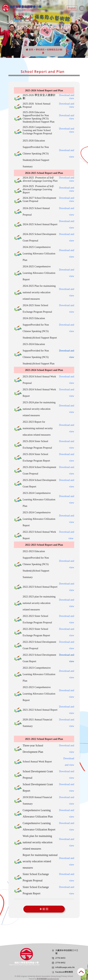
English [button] (72, 8)
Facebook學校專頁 (64, 972)
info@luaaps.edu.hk (65, 967)
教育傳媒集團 (42, 979)
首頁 (29, 50)
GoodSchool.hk (53, 979)
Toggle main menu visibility (82, 10)
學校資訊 (40, 50)
